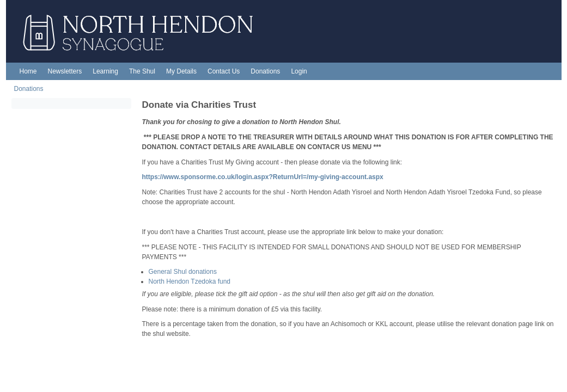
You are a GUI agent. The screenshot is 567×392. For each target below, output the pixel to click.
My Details (181, 71)
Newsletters (65, 71)
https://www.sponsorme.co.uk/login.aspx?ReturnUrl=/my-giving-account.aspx (263, 177)
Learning (105, 71)
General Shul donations (183, 272)
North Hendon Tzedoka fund (190, 281)
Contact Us (224, 71)
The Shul (142, 71)
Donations (265, 71)
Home (28, 71)
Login (299, 71)
